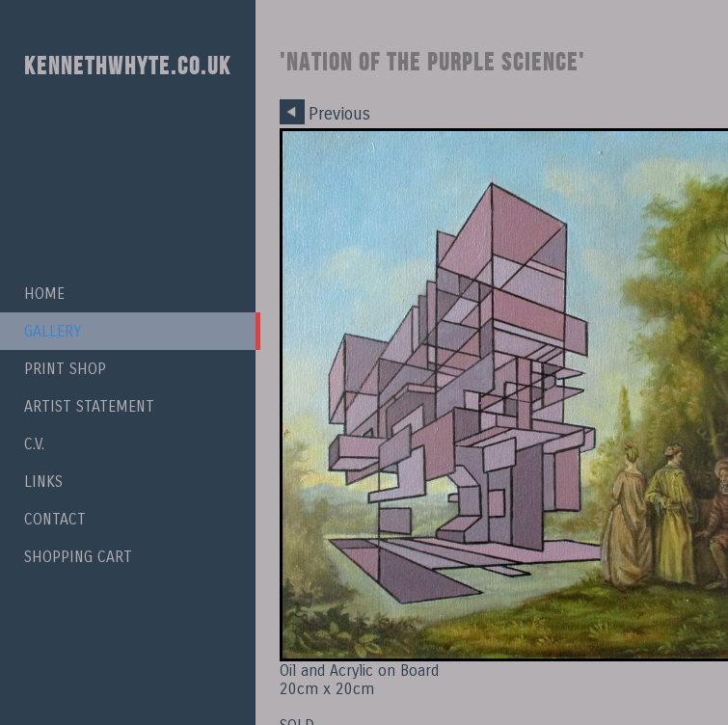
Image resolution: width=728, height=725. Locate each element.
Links (43, 482)
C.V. (34, 444)
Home (44, 294)
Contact (55, 519)
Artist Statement (89, 406)
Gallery (53, 331)
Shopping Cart (78, 557)
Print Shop (65, 369)
